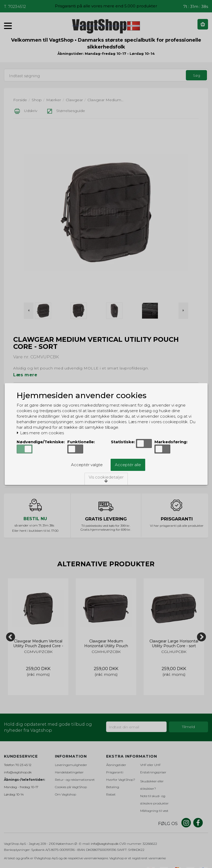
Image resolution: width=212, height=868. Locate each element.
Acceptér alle (128, 465)
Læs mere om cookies (40, 433)
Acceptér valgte (87, 465)
